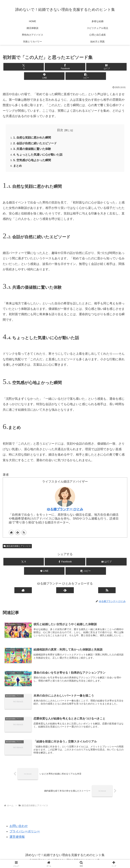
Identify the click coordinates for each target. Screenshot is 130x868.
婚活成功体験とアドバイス (17, 548)
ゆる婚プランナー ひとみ (65, 511)
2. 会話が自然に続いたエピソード (36, 144)
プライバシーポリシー (25, 835)
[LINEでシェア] (44, 76)
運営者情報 (17, 840)
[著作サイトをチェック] (11, 534)
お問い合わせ (19, 829)
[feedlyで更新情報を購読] (18, 534)
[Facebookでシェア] (65, 67)
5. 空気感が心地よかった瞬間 (33, 162)
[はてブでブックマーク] (106, 67)
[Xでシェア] (24, 67)
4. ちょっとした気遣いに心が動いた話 (39, 156)
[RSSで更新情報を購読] (24, 534)
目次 (60, 130)
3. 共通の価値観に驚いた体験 (33, 150)
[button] (86, 76)
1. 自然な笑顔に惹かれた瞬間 (33, 138)
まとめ (18, 168)
